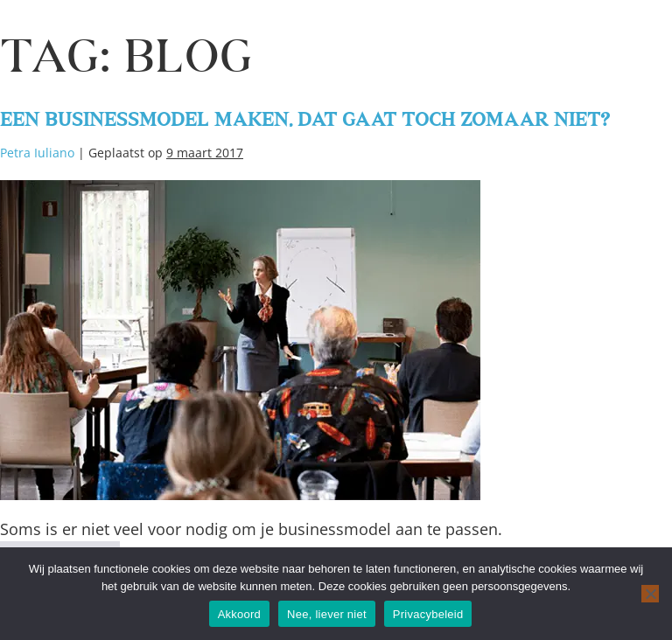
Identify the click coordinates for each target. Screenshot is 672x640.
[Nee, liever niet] (650, 594)
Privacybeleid (428, 614)
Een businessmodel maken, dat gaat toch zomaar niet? (305, 110)
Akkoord (239, 614)
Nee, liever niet (327, 614)
